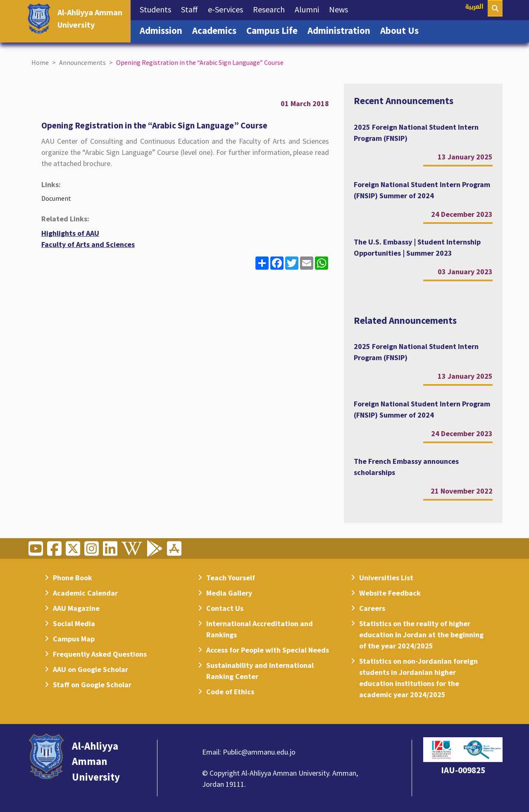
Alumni (309, 9)
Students (158, 9)
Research (271, 9)
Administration (341, 30)
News (341, 9)
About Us (402, 30)
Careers (372, 608)
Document (56, 198)
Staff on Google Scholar (92, 685)
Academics (217, 30)
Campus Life (274, 30)
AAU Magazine (76, 608)
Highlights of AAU (70, 233)
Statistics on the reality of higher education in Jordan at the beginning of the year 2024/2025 (421, 635)
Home (40, 62)
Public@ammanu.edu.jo (259, 752)
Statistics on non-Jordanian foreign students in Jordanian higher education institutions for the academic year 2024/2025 (418, 678)
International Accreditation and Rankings (260, 629)
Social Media (74, 623)
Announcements (82, 62)
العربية (474, 7)
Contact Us (225, 608)
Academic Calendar (85, 593)
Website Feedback (390, 593)
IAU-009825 (463, 770)
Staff (192, 9)
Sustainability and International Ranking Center (260, 671)
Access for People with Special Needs (268, 650)
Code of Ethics (230, 692)
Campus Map (74, 639)
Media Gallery (229, 593)
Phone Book (73, 578)
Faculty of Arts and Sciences (88, 244)
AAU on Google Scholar (91, 669)
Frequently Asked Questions (100, 654)
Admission (163, 30)
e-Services (228, 9)
